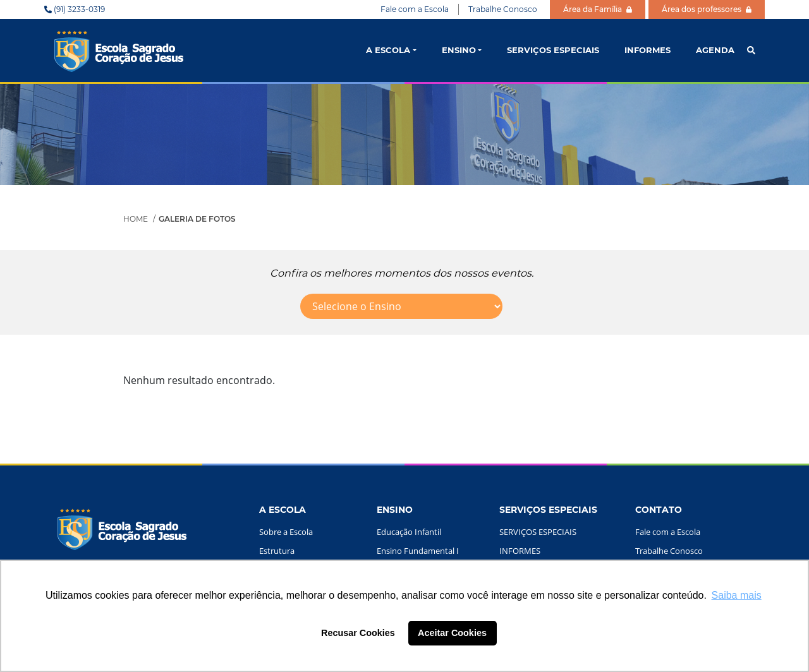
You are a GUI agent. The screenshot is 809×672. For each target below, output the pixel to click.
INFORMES (648, 50)
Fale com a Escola (415, 9)
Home (136, 219)
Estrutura (277, 551)
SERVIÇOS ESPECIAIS (553, 50)
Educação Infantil (409, 532)
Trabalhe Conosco (503, 9)
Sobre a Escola (286, 532)
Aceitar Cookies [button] (452, 633)
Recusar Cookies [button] (358, 633)
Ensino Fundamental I (418, 551)
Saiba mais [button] (737, 595)
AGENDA (715, 50)
